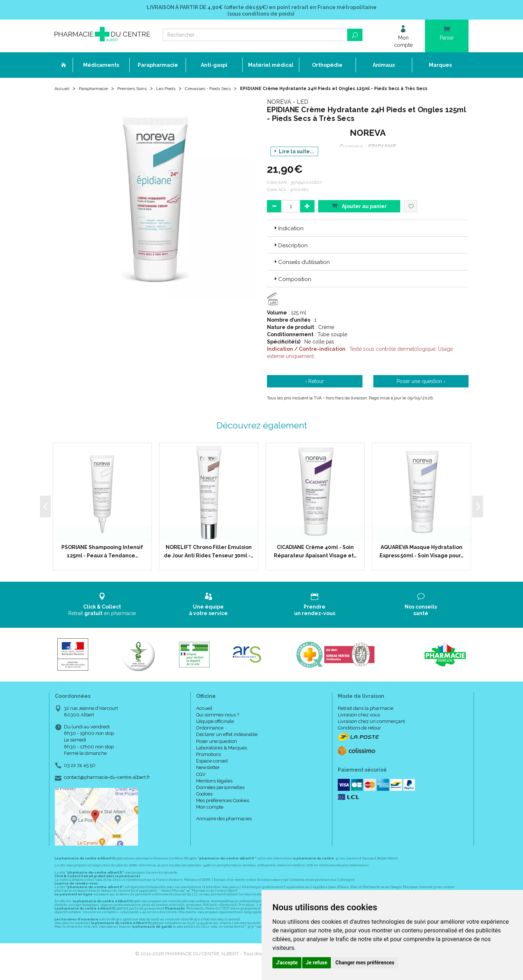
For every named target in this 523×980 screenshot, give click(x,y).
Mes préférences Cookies (223, 811)
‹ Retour (315, 392)
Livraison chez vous (359, 725)
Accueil (63, 92)
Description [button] (290, 256)
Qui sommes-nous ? (218, 725)
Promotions (208, 765)
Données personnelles (220, 798)
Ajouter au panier (359, 216)
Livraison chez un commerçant (371, 732)
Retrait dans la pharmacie (366, 719)
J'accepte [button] (287, 963)
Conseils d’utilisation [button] (301, 273)
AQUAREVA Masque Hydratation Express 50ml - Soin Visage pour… (421, 562)
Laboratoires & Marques (222, 758)
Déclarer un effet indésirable (227, 745)
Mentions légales (214, 791)
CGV (201, 784)
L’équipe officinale (215, 732)
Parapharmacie (99, 92)
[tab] (368, 239)
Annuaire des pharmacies (224, 829)
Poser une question (217, 751)
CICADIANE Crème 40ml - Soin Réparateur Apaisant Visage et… (315, 562)
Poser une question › (421, 392)
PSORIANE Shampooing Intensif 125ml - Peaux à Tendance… (102, 562)
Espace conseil (212, 771)
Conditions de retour (359, 738)
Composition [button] (292, 289)
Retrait (102, 615)
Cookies (204, 804)
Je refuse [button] (317, 963)
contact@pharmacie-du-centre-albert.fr (107, 788)
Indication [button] (288, 239)
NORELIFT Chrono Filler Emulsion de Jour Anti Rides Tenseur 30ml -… (209, 562)
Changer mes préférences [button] (365, 963)
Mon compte (210, 818)
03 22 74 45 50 (80, 776)
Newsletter (208, 778)
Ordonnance (210, 738)
